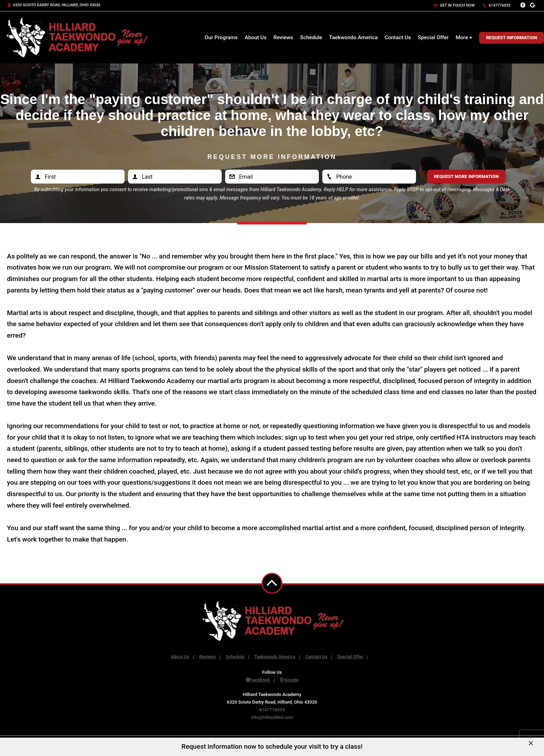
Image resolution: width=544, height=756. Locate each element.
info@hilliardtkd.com (272, 717)
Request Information (512, 38)
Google (289, 680)
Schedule (311, 37)
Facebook (258, 680)
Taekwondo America (354, 37)
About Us (256, 37)
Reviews (283, 37)
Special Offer (433, 37)
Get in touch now (454, 5)
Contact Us (398, 37)
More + (464, 37)
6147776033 (496, 5)
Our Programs (221, 37)
